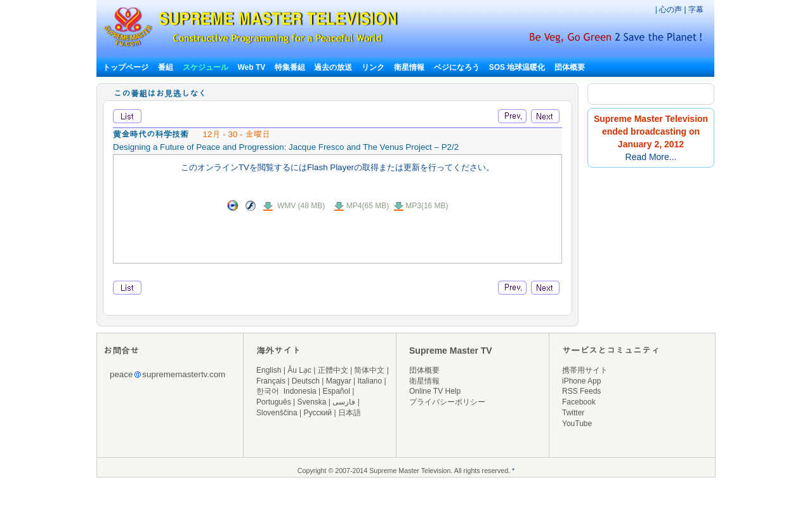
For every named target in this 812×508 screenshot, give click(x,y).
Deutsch (306, 381)
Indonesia (300, 391)
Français (271, 381)
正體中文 (333, 370)
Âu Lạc (299, 370)
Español (337, 391)
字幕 (696, 10)
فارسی (344, 402)
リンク (373, 67)
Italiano (370, 381)
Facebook (579, 402)
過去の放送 (333, 67)
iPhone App (581, 381)
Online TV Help (435, 391)
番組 (166, 67)
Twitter (573, 413)
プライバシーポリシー (447, 402)
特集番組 (290, 67)
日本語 (350, 413)
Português (274, 402)
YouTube (577, 424)
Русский (318, 413)
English (269, 370)
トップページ (126, 67)
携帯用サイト (585, 370)
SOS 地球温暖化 (517, 67)
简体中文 (369, 370)
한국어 (268, 391)
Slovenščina (277, 413)
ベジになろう (457, 67)
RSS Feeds (581, 391)
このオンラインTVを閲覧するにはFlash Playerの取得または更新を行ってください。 (337, 167)
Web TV (252, 67)
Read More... (651, 157)
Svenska (312, 402)
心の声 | (674, 10)
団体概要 (570, 67)
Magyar (339, 381)
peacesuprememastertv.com (167, 374)
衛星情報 (409, 67)
